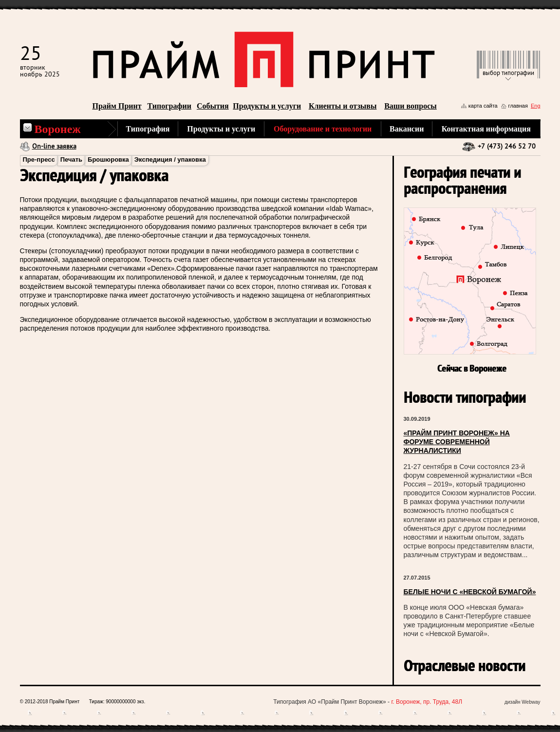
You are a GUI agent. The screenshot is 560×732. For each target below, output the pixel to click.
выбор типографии (508, 73)
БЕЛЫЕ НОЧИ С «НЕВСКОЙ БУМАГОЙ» (470, 592)
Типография (148, 129)
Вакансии (407, 129)
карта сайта (483, 106)
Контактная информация (486, 129)
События (213, 106)
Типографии (169, 106)
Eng (536, 106)
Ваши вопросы (411, 106)
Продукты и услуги (267, 106)
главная (518, 106)
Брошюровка (108, 160)
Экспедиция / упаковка (170, 160)
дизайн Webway (523, 702)
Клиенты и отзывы (343, 106)
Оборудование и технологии (323, 129)
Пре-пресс (39, 160)
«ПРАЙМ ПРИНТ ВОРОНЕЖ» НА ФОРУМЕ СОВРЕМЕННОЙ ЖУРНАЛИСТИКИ (457, 442)
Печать (71, 160)
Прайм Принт (117, 106)
